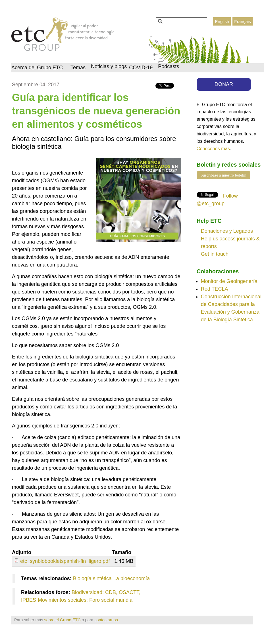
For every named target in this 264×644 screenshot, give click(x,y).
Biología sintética (92, 578)
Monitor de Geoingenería (229, 281)
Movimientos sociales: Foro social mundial (86, 600)
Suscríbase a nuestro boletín (224, 175)
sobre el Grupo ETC (63, 620)
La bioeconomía (132, 578)
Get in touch (215, 254)
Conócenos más (213, 148)
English (222, 21)
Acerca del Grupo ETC (37, 68)
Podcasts (169, 66)
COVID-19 (141, 68)
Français (243, 21)
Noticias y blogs (109, 66)
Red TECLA (215, 289)
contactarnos (106, 620)
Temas (78, 68)
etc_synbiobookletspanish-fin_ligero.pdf (65, 561)
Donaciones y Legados (227, 231)
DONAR (224, 84)
